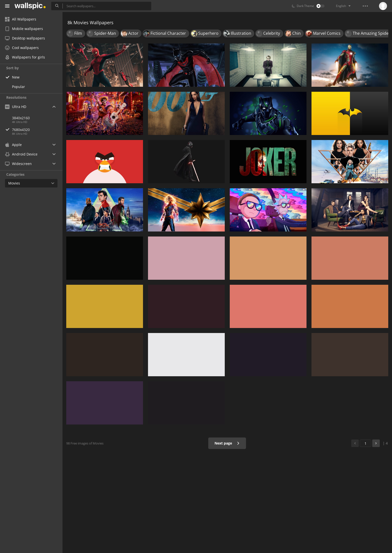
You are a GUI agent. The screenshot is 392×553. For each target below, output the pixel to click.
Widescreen (18, 164)
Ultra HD (16, 107)
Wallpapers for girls (25, 57)
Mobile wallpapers (24, 29)
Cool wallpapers (22, 48)
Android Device (21, 154)
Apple (13, 145)
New (16, 77)
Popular (18, 87)
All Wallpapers (21, 19)
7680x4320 (37, 130)
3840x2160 (21, 118)
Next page (227, 443)
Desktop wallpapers (25, 38)
